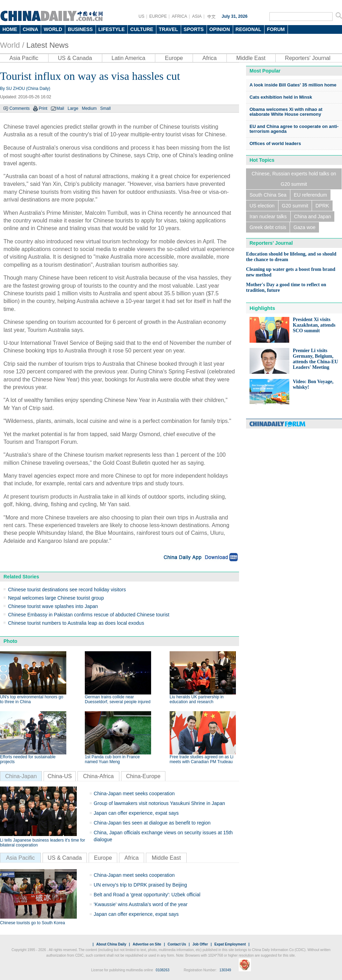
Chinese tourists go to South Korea (32, 923)
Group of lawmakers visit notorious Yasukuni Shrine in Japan (159, 803)
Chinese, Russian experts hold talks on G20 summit (294, 179)
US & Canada (75, 58)
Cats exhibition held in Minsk (281, 97)
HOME (10, 29)
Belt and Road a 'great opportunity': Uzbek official (147, 895)
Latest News (47, 45)
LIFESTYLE (111, 29)
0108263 (162, 970)
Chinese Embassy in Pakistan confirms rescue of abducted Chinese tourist (89, 615)
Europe (174, 58)
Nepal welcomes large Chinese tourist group (56, 598)
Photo (10, 641)
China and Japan (313, 216)
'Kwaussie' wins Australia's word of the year (141, 904)
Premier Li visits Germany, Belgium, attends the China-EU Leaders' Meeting (315, 359)
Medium (89, 108)
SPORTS (194, 29)
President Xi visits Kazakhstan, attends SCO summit (314, 325)
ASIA (197, 16)
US (142, 16)
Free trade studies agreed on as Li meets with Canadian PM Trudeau (202, 759)
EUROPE (158, 16)
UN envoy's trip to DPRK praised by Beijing (140, 885)
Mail (60, 108)
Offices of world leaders (275, 143)
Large (73, 108)
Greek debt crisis (268, 227)
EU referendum (310, 195)
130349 (225, 970)
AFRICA (179, 16)
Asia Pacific (24, 58)
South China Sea (268, 195)
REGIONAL (248, 29)
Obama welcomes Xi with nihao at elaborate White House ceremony (286, 112)
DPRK (322, 206)
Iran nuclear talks (268, 216)
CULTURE (142, 29)
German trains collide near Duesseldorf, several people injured (118, 699)
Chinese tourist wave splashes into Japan (53, 606)
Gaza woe (304, 227)
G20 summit (295, 206)
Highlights (262, 308)
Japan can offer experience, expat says (136, 813)
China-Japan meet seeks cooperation (134, 793)
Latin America (129, 58)
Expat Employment (230, 944)
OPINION (220, 29)
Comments (20, 108)
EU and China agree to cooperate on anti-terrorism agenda (294, 129)
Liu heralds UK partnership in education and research (197, 699)
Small (105, 108)
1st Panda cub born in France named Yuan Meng (112, 759)
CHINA (30, 29)
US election (262, 206)
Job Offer (200, 944)
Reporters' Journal (308, 58)
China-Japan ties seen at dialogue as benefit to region (152, 823)
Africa (210, 58)
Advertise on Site (147, 944)
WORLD (53, 29)
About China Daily (111, 944)
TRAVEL (168, 29)
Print (43, 108)
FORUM (276, 29)
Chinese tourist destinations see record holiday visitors (67, 590)
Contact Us (177, 944)
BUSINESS (80, 29)
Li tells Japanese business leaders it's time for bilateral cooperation (43, 843)
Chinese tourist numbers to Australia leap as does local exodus (76, 623)
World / (12, 45)
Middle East (251, 58)
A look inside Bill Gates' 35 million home (293, 85)
